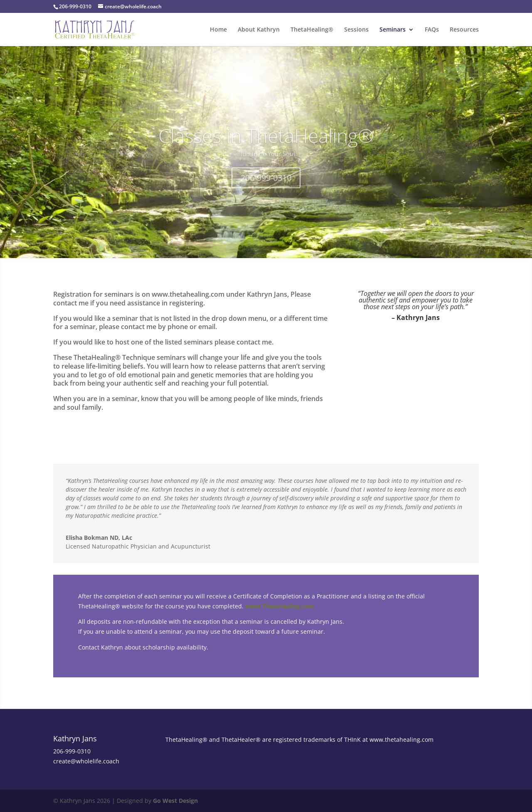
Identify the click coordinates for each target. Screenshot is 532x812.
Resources (464, 30)
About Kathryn (259, 30)
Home (218, 30)
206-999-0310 (266, 187)
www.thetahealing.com (401, 739)
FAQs (432, 30)
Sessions (356, 30)
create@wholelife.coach (86, 761)
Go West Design (175, 801)
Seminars (393, 30)
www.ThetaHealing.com (280, 606)
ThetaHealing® (312, 30)
